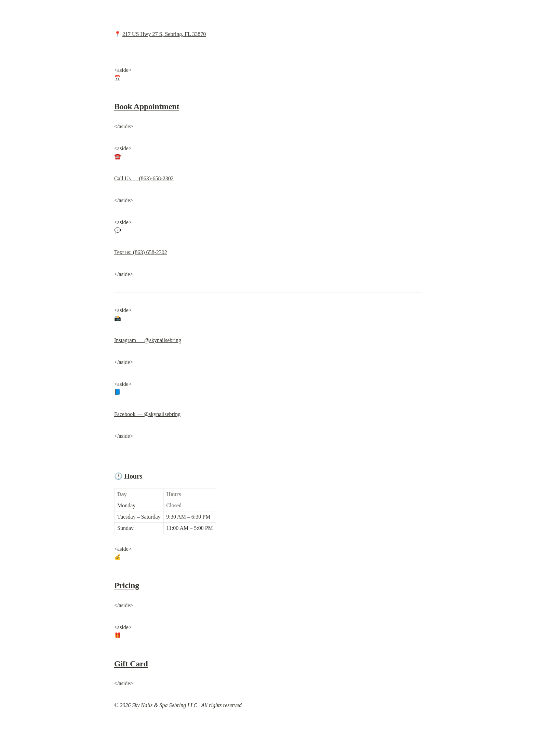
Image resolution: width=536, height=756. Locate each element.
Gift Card (131, 664)
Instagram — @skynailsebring (148, 340)
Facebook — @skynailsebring (147, 414)
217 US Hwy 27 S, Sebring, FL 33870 (164, 34)
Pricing (127, 585)
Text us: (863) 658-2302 (141, 252)
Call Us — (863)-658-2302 (144, 178)
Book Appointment (147, 106)
